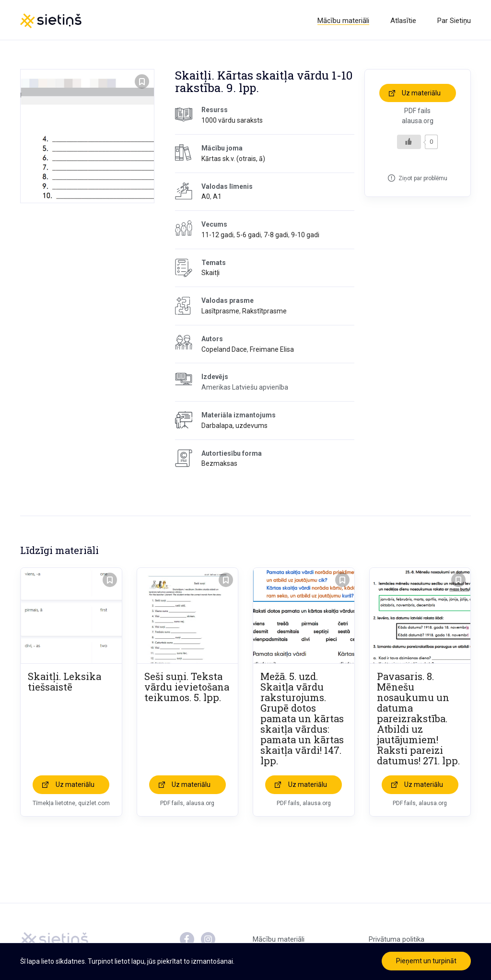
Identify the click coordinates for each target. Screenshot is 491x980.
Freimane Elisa (272, 351)
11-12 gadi (217, 236)
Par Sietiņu (454, 21)
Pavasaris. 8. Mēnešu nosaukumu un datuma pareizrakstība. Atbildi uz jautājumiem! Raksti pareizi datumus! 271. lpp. (418, 720)
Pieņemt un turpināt (426, 961)
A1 (217, 198)
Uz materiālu (421, 94)
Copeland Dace (224, 351)
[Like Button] (409, 143)
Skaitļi (210, 275)
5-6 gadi (249, 236)
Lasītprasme (220, 313)
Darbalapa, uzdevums (234, 427)
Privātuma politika (397, 941)
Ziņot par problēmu (423, 180)
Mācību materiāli (343, 21)
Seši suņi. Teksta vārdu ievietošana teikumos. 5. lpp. (187, 689)
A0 (206, 198)
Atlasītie (403, 21)
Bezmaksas (219, 465)
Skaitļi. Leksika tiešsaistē (64, 683)
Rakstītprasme (264, 313)
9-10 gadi (305, 236)
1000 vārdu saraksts (232, 122)
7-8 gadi (276, 236)
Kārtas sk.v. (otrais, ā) (233, 160)
